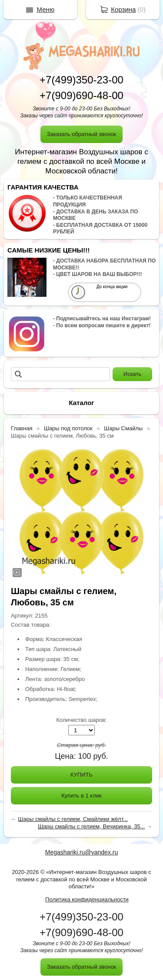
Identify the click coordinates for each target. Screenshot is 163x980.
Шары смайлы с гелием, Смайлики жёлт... (73, 819)
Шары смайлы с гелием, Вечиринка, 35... (91, 826)
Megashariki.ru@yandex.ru (82, 852)
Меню (46, 9)
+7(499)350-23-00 (81, 80)
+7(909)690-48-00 (81, 95)
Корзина (123, 9)
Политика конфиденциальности (87, 899)
